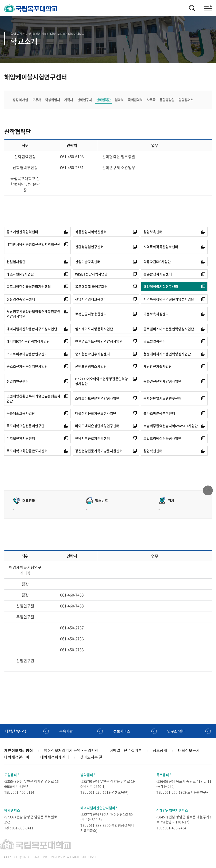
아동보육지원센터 (156, 314)
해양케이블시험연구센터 (161, 287)
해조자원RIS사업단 (20, 274)
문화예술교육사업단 (21, 414)
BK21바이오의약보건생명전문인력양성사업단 (101, 382)
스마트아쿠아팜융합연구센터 (27, 354)
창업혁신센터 (153, 451)
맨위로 (208, 492)
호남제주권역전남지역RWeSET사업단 (171, 426)
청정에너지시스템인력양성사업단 (167, 354)
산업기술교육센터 (88, 262)
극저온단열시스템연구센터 (162, 399)
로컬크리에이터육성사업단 (162, 439)
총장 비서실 (20, 100)
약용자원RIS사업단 (157, 262)
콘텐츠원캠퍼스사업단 (91, 367)
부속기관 (67, 732)
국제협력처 (136, 100)
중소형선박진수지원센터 (92, 354)
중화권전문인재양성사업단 (162, 381)
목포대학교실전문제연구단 (26, 426)
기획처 (69, 100)
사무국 (152, 100)
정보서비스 (122, 732)
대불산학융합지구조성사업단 (96, 414)
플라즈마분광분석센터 (159, 414)
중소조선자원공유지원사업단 (27, 367)
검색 (191, 8)
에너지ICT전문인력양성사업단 (28, 342)
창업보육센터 (153, 232)
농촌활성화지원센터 (158, 274)
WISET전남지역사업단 (91, 274)
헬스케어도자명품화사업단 (94, 329)
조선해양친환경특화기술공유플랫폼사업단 (33, 399)
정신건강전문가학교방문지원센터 (99, 451)
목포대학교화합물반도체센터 (27, 451)
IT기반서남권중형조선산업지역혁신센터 (33, 247)
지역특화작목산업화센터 (161, 247)
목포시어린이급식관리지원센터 (29, 287)
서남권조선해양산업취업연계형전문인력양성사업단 (33, 314)
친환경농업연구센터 (89, 247)
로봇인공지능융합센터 (91, 314)
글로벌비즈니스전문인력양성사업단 (169, 329)
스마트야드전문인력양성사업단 (97, 399)
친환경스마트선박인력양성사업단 (99, 342)
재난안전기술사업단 (158, 367)
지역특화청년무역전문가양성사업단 (169, 300)
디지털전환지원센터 (21, 439)
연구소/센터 (177, 732)
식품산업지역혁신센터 (91, 232)
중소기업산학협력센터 (22, 232)
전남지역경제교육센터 (91, 300)
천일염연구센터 (18, 381)
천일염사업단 (16, 262)
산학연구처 (85, 100)
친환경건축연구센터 (21, 300)
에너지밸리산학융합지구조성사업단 (32, 329)
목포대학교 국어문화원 (91, 287)
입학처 (120, 100)
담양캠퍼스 (187, 100)
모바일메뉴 (208, 8)
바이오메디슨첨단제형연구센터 (97, 426)
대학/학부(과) (16, 732)
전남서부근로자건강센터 (92, 439)
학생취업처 (53, 100)
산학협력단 (104, 100)
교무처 (37, 100)
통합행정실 (168, 100)
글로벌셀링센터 (155, 342)
